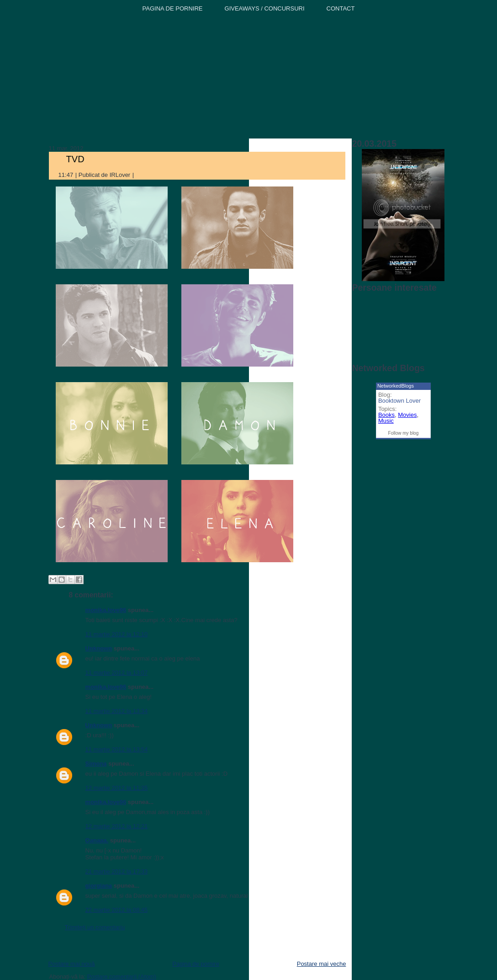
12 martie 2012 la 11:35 (117, 788)
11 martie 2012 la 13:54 (117, 749)
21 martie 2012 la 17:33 (117, 871)
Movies (407, 415)
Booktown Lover (399, 401)
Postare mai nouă (72, 964)
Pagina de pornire (196, 964)
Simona (96, 764)
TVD (75, 159)
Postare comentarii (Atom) (122, 977)
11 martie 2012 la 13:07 (117, 673)
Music (386, 421)
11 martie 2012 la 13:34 (117, 711)
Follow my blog (404, 433)
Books (386, 415)
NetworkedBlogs (396, 386)
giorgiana (99, 886)
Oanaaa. (97, 840)
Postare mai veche (322, 964)
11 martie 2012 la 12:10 (117, 634)
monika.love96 (106, 610)
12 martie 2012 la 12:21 (117, 826)
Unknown (99, 648)
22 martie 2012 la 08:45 (117, 910)
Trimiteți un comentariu (95, 927)
